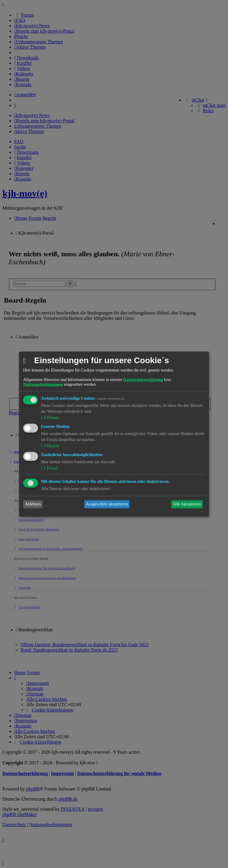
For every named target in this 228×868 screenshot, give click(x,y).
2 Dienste (51, 418)
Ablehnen (33, 504)
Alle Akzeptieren (187, 504)
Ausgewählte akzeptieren (107, 504)
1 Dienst (50, 468)
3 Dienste (51, 446)
